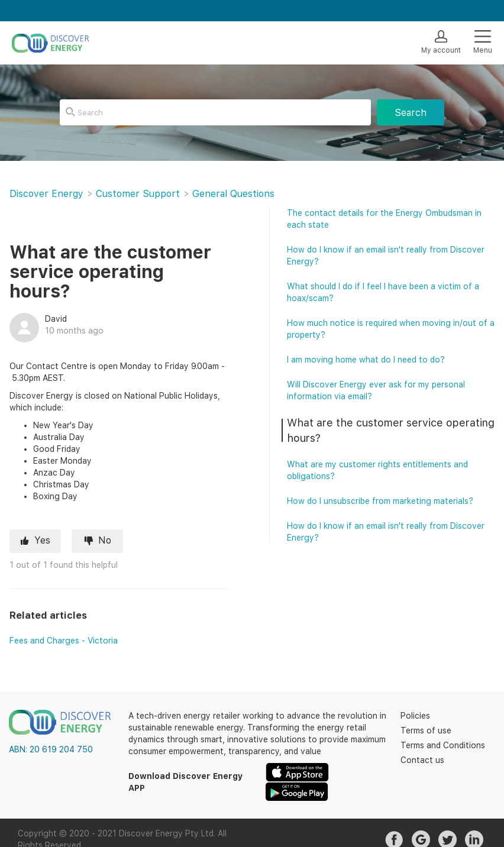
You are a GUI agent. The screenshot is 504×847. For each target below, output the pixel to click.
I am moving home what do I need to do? (366, 360)
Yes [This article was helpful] (42, 540)
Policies (415, 716)
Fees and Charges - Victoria (64, 641)
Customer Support (138, 194)
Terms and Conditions (443, 745)
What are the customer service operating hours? (391, 430)
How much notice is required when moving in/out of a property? (391, 329)
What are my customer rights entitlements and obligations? (377, 470)
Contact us (422, 760)
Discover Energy (46, 194)
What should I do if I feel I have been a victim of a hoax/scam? (383, 292)
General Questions (233, 194)
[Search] (215, 112)
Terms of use (426, 730)
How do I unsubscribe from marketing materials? (380, 501)
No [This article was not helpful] (105, 540)
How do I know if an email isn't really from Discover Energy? (386, 256)
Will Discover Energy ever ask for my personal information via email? (376, 390)
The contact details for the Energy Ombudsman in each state (384, 219)
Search (411, 113)
